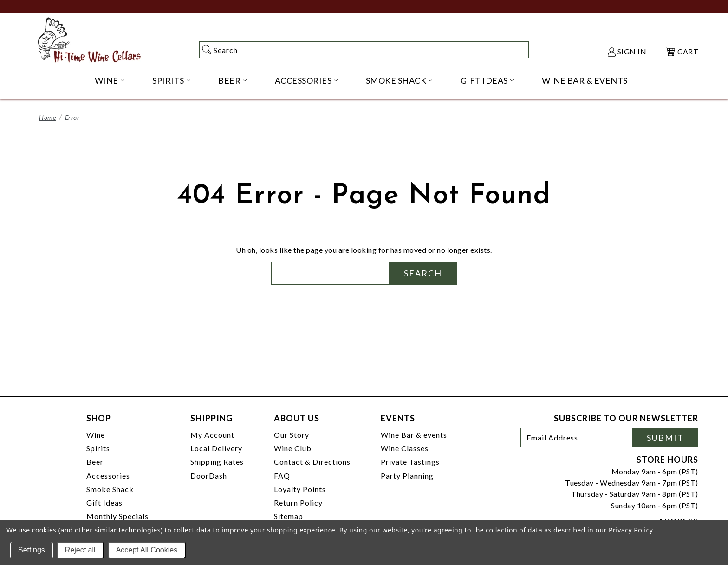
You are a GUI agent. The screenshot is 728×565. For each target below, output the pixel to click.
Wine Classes (405, 448)
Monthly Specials (117, 516)
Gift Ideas (104, 503)
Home (47, 117)
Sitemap (289, 516)
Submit (665, 438)
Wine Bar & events (414, 435)
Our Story (292, 435)
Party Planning (407, 476)
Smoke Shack (110, 489)
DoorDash (209, 476)
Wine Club (293, 448)
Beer (95, 462)
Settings (32, 550)
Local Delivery (216, 448)
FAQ (282, 476)
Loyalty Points (300, 489)
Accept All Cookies (147, 550)
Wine (96, 435)
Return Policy (298, 503)
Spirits (98, 448)
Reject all (80, 550)
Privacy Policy (631, 530)
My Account (212, 435)
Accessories (108, 476)
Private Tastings (410, 462)
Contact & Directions (312, 462)
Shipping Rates (217, 462)
